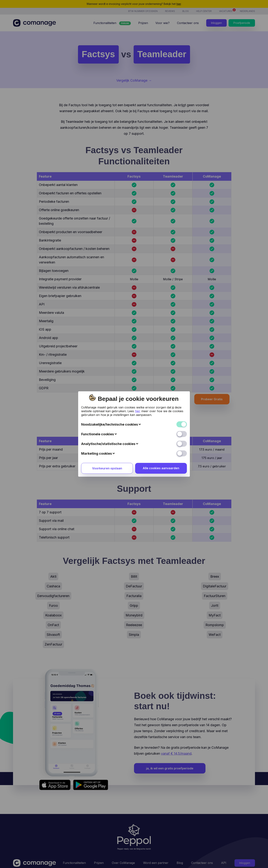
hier (138, 334)
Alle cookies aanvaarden (161, 391)
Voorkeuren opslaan (107, 391)
